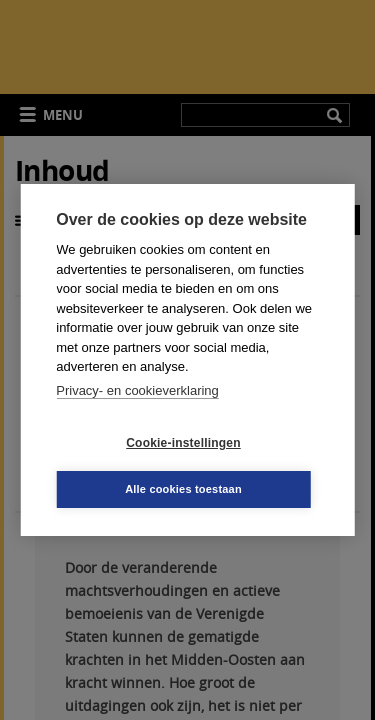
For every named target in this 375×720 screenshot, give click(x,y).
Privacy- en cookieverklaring (137, 390)
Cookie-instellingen (183, 443)
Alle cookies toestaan (183, 489)
